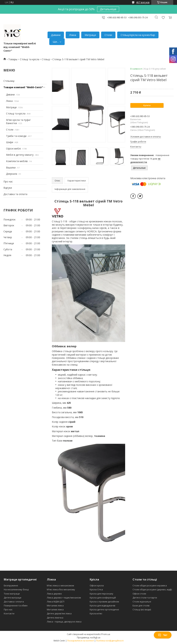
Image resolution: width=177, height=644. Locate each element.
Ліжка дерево (54, 594)
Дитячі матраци (13, 598)
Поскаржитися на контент (81, 641)
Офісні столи (139, 594)
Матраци (90, 35)
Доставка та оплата (15, 194)
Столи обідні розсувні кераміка (150, 585)
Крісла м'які (96, 613)
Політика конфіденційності (110, 641)
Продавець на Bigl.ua (89, 637)
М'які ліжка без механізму (61, 589)
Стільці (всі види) (142, 609)
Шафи (10, 142)
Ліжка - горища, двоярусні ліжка (64, 622)
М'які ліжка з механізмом (60, 585)
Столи (108, 35)
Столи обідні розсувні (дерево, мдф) (152, 589)
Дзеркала (12, 174)
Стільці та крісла (30, 59)
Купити (147, 105)
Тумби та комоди (16, 136)
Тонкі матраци (12, 594)
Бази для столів (141, 606)
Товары (13, 59)
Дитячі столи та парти (145, 598)
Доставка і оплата (14, 602)
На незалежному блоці (16, 589)
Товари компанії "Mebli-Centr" (23, 87)
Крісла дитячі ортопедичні (104, 609)
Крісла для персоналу (101, 594)
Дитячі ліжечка (55, 618)
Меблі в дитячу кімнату (20, 155)
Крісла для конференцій (103, 598)
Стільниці (9, 81)
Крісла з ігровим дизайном (104, 602)
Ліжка (73, 35)
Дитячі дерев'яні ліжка (59, 613)
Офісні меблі (13, 149)
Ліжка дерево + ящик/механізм (64, 598)
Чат (163, 635)
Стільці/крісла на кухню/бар (138, 35)
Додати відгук (163, 18)
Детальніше (108, 9)
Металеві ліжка (55, 606)
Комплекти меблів (17, 161)
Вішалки (11, 168)
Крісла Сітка (96, 589)
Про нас (8, 181)
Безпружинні (11, 585)
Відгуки (8, 188)
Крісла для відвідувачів (103, 606)
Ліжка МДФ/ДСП (56, 602)
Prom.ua (106, 634)
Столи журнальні (142, 602)
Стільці (46, 59)
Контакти (9, 613)
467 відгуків (143, 2)
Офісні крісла (97, 585)
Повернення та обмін (16, 606)
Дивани (56, 35)
